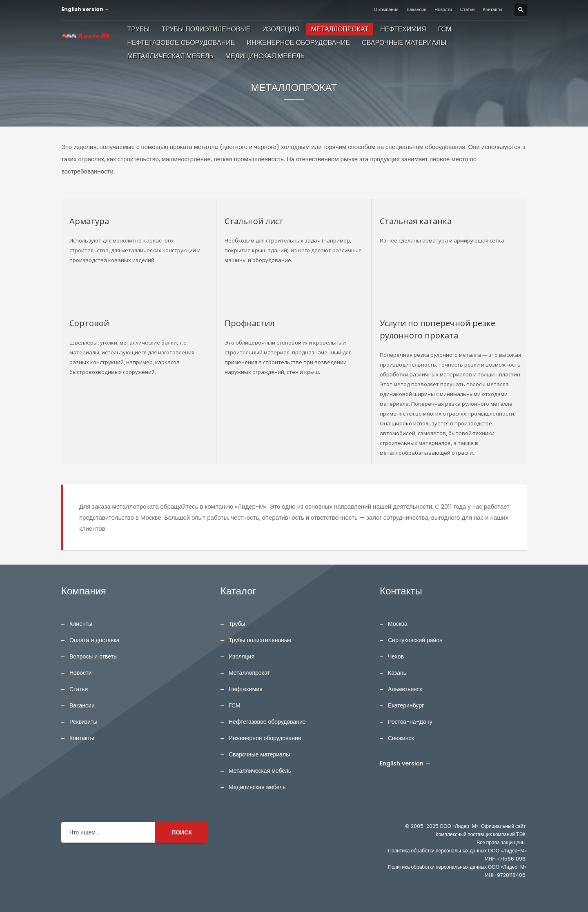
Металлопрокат (249, 673)
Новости (443, 9)
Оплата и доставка (95, 640)
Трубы (237, 624)
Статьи (468, 9)
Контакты (493, 9)
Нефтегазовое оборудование (267, 722)
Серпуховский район (415, 640)
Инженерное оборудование (265, 738)
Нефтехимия (246, 689)
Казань (397, 673)
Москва (398, 624)
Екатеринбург (406, 705)
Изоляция (242, 656)
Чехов (396, 656)
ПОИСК (182, 832)
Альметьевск (405, 689)
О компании (386, 9)
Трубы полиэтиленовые (260, 640)
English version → (85, 9)
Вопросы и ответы (94, 656)
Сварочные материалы (259, 754)
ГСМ (235, 705)
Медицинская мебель (257, 787)
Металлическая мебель (260, 771)
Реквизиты (84, 722)
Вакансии (417, 9)
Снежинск (401, 738)
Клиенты (81, 624)
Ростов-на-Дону (410, 722)
